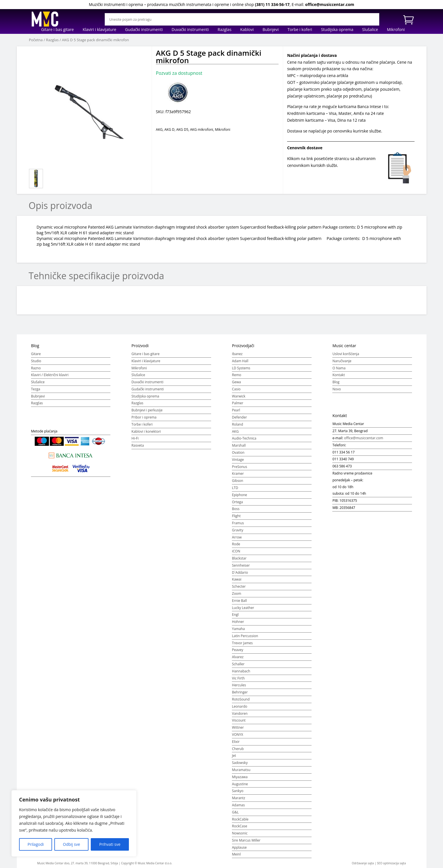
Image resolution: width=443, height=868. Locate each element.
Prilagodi (36, 844)
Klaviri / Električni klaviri (50, 375)
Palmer (238, 403)
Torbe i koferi (300, 30)
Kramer (238, 474)
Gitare (36, 354)
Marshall (239, 445)
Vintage (238, 460)
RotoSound (241, 699)
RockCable (240, 819)
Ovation (238, 452)
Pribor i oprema (144, 417)
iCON (236, 551)
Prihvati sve (110, 844)
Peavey (237, 650)
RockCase (239, 826)
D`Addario (240, 572)
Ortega (237, 502)
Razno (36, 368)
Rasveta (138, 445)
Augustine (240, 784)
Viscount (239, 720)
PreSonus (239, 467)
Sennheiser (241, 565)
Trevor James (242, 643)
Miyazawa (240, 777)
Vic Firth (238, 678)
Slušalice (370, 30)
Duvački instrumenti (190, 30)
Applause (239, 847)
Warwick (239, 396)
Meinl (236, 854)
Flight (236, 516)
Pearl (236, 410)
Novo (336, 389)
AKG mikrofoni (202, 130)
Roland (237, 424)
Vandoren (240, 713)
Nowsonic (240, 833)
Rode (236, 544)
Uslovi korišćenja (346, 354)
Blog (336, 382)
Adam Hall (240, 361)
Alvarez (238, 657)
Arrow (237, 537)
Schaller (238, 664)
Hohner (238, 622)
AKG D (169, 130)
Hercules (239, 685)
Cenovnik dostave (305, 148)
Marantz (238, 798)
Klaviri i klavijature (99, 30)
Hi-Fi (135, 438)
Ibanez (237, 354)
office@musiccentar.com (329, 4)
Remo (236, 375)
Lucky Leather (243, 608)
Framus (238, 523)
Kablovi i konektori (146, 431)
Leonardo (240, 706)
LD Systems (241, 368)
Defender (239, 417)
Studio (36, 361)
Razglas (225, 30)
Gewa (236, 382)
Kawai (237, 579)
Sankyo (238, 791)
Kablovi (247, 30)
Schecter (239, 586)
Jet (234, 756)
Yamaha (238, 629)
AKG (159, 130)
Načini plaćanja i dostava (312, 55)
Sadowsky (240, 763)
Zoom (236, 593)
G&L (235, 812)
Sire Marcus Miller (246, 840)
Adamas (238, 805)
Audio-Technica (244, 438)
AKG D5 (182, 130)
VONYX (237, 735)
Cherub (238, 749)
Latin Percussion (245, 636)
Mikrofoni (396, 30)
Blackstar (239, 558)
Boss (236, 509)
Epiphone (239, 495)
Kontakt (338, 375)
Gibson (237, 481)
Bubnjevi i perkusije (147, 410)
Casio (236, 389)
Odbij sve (71, 844)
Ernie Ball (239, 601)
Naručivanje (342, 361)
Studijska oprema (337, 30)
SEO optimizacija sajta (392, 863)
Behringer (240, 692)
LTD (235, 488)
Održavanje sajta (363, 863)
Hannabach (241, 671)
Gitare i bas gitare (57, 30)
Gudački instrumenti (144, 30)
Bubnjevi (271, 30)
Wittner (238, 727)
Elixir (236, 742)
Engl (235, 615)
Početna (36, 40)
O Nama (339, 368)
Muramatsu (241, 770)
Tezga (36, 389)
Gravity (238, 530)
